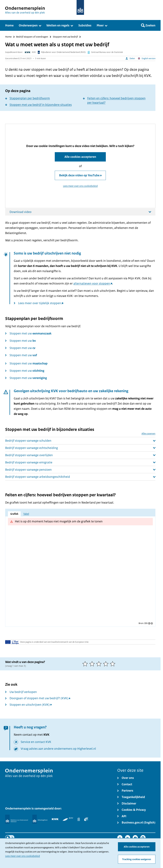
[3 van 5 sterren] (100, 664)
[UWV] (86, 819)
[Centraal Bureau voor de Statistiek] (79, 819)
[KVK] (55, 819)
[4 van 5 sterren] (107, 664)
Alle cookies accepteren (137, 847)
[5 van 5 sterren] (113, 664)
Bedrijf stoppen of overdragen (32, 37)
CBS (146, 623)
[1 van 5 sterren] (86, 664)
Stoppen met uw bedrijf (65, 37)
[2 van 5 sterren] (93, 664)
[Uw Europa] (12, 642)
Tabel (26, 514)
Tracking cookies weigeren (137, 859)
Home (8, 37)
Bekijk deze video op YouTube (79, 175)
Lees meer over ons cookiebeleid (23, 856)
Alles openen (148, 434)
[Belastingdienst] (40, 819)
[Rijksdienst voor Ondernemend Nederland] (17, 819)
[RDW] (68, 819)
